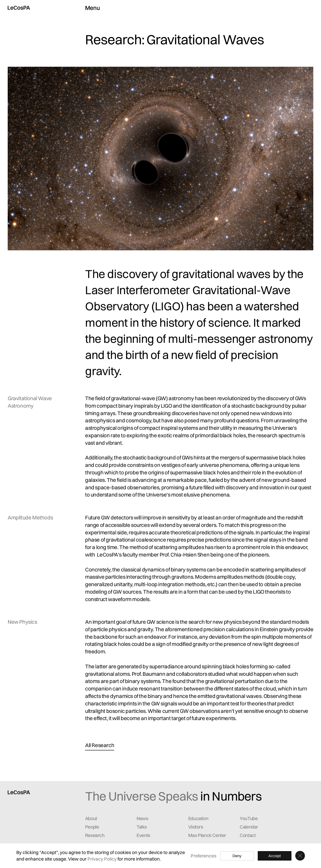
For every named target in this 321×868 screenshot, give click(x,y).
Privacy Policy (102, 859)
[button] (300, 856)
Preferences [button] (204, 856)
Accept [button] (275, 856)
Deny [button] (237, 856)
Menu (92, 8)
